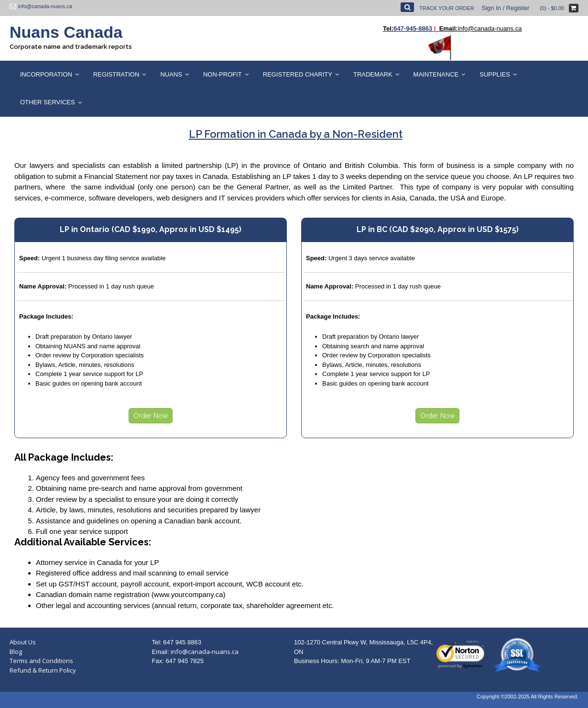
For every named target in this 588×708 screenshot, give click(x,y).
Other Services (48, 102)
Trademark (373, 74)
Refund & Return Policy (43, 670)
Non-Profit (223, 74)
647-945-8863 (413, 28)
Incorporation (46, 74)
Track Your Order (447, 8)
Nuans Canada (66, 32)
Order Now (151, 416)
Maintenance (436, 74)
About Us (23, 642)
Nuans (171, 74)
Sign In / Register (506, 8)
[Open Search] (407, 7)
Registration (116, 74)
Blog (16, 652)
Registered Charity (298, 74)
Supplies (495, 74)
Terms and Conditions (41, 661)
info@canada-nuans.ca (205, 652)
